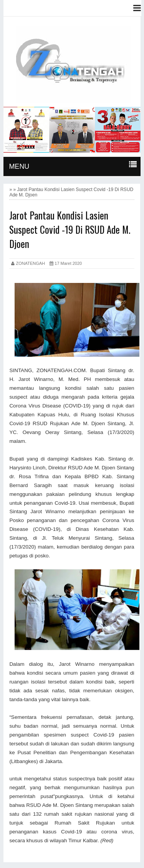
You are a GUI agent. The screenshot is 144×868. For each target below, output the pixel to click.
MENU (19, 166)
